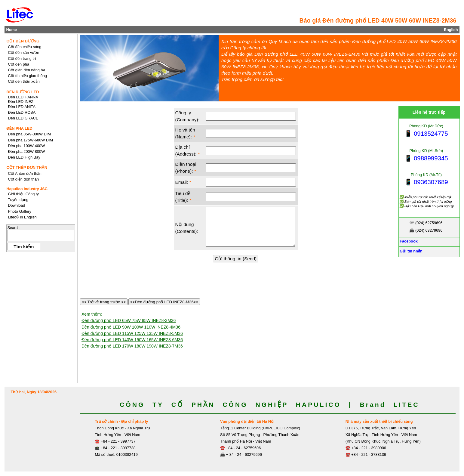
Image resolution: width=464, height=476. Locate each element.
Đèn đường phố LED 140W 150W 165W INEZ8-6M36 (132, 340)
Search (13, 228)
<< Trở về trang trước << (104, 302)
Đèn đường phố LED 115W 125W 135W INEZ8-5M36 (132, 333)
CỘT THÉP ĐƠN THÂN (27, 167)
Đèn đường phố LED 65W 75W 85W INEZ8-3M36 (129, 320)
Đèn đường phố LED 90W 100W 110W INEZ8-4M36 (131, 327)
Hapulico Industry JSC (27, 189)
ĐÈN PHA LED (19, 128)
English (451, 30)
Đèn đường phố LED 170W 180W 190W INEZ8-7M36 (132, 346)
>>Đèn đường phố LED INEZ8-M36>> (164, 302)
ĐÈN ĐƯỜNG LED (23, 92)
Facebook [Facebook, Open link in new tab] (408, 241)
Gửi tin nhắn (411, 251)
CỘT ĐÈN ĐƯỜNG (23, 41)
